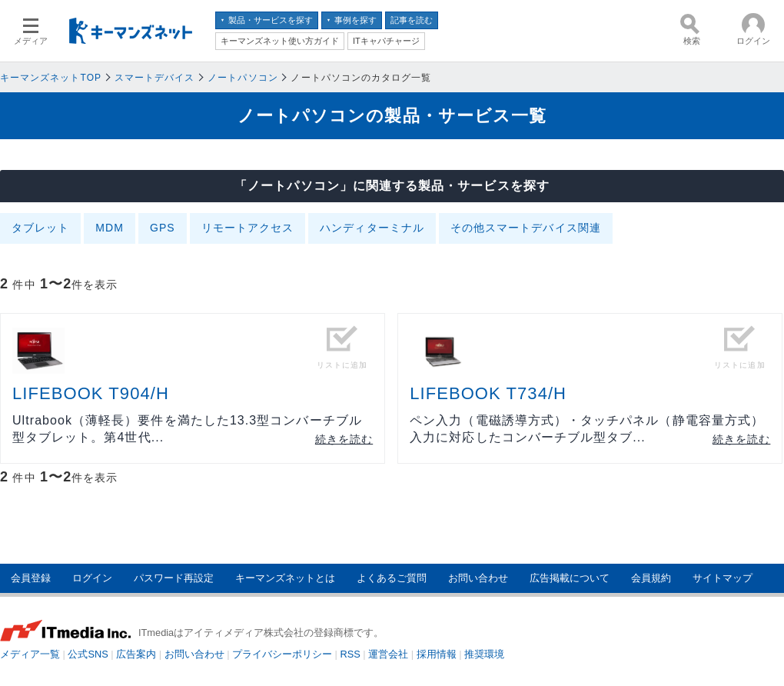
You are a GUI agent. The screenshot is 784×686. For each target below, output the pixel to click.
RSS (350, 654)
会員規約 (651, 578)
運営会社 (388, 654)
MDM (110, 228)
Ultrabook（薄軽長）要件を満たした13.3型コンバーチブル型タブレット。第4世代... (187, 429)
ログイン (92, 578)
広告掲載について (570, 578)
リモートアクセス (248, 228)
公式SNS (88, 654)
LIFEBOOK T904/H (91, 393)
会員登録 (31, 578)
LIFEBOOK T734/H (488, 393)
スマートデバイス (155, 78)
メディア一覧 (30, 654)
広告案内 (136, 654)
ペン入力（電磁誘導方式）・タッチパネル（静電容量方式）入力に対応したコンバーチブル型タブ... (587, 429)
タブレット (40, 228)
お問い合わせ (478, 578)
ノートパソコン (243, 78)
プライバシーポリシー (282, 654)
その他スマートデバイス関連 (526, 228)
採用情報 (437, 654)
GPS (163, 228)
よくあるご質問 (392, 578)
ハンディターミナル (372, 228)
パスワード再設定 (174, 578)
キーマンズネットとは (285, 578)
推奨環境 (484, 654)
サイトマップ (723, 578)
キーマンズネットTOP (51, 78)
